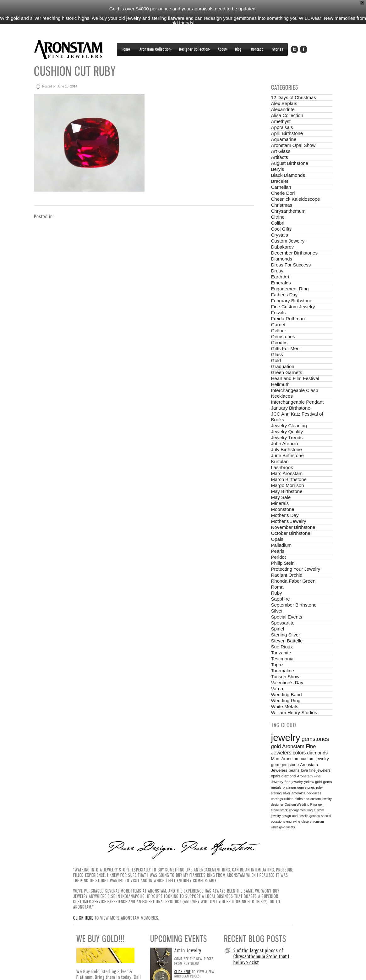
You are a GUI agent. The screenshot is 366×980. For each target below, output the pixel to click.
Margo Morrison (288, 470)
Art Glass (281, 136)
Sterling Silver (286, 619)
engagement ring (301, 795)
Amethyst (281, 106)
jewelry (286, 722)
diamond (289, 761)
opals (276, 761)
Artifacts (280, 142)
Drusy (277, 255)
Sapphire (281, 583)
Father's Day (284, 279)
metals (276, 772)
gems (328, 766)
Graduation (283, 351)
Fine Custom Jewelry (293, 291)
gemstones (315, 724)
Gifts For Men (285, 333)
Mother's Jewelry (289, 506)
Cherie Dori (283, 178)
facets (291, 812)
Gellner (279, 315)
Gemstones (283, 321)
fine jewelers (320, 755)
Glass (277, 339)
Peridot (279, 542)
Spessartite (283, 607)
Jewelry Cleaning (289, 410)
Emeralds (281, 267)
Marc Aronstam (287, 458)
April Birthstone (287, 118)
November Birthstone (293, 512)
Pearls (278, 536)
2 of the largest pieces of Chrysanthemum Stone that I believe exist (261, 941)
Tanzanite (281, 637)
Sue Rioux (282, 631)
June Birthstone (287, 440)
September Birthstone (294, 589)
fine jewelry (294, 766)
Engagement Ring (290, 273)
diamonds (318, 737)
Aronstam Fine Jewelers (68, 34)
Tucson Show (285, 661)
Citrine (278, 202)
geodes (315, 801)
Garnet (278, 309)
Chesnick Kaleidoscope (296, 184)
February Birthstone (292, 285)
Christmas (282, 190)
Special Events (287, 601)
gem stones (306, 772)
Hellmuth (280, 369)
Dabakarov (283, 231)
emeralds (298, 778)
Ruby (277, 577)
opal (295, 801)
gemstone (290, 749)
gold (276, 731)
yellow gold (313, 766)
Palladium (281, 530)
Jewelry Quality (287, 416)
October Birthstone (291, 518)
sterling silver (281, 778)
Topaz (277, 649)
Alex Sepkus (284, 88)
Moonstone (283, 494)
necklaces (314, 778)
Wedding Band (287, 679)
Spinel (278, 613)
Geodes (279, 327)
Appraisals (282, 112)
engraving (293, 806)
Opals (277, 524)
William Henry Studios (294, 697)
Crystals (280, 219)
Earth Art (280, 261)
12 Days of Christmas (294, 82)
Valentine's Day (287, 667)
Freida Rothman (288, 303)
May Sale (281, 482)
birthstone (302, 783)
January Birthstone (291, 392)
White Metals (285, 691)
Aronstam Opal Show (293, 130)
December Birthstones (294, 237)
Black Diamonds (288, 160)
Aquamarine (284, 124)
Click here (83, 903)
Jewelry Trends (287, 422)
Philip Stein (283, 548)
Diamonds (282, 243)
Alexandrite (283, 94)
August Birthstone (290, 148)
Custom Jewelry (288, 225)
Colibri (278, 207)
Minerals (280, 488)
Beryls (278, 154)
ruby (319, 772)
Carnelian (281, 172)
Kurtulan (280, 446)
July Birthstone (287, 434)
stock (284, 795)
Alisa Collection (287, 100)
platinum (289, 772)
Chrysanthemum (288, 196)
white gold (278, 812)
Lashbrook (282, 452)
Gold (276, 345)
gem (275, 749)
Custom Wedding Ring (301, 789)
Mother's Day (285, 500)
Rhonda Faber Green (293, 566)
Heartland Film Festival (295, 363)
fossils (304, 801)
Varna (277, 673)
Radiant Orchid (287, 560)
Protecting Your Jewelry (296, 554)
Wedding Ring (286, 685)
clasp (305, 806)
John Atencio (285, 428)
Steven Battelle (287, 625)
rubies (289, 783)
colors (299, 737)
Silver (277, 595)
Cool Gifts (281, 213)
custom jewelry (315, 743)
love (305, 755)
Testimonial (283, 643)
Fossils (279, 297)
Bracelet (280, 166)
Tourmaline (283, 655)
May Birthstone (287, 476)
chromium (317, 806)
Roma (277, 571)
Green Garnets (287, 357)
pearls (294, 755)
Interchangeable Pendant (298, 386)
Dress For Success (291, 249)
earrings (277, 783)
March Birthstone (289, 464)
